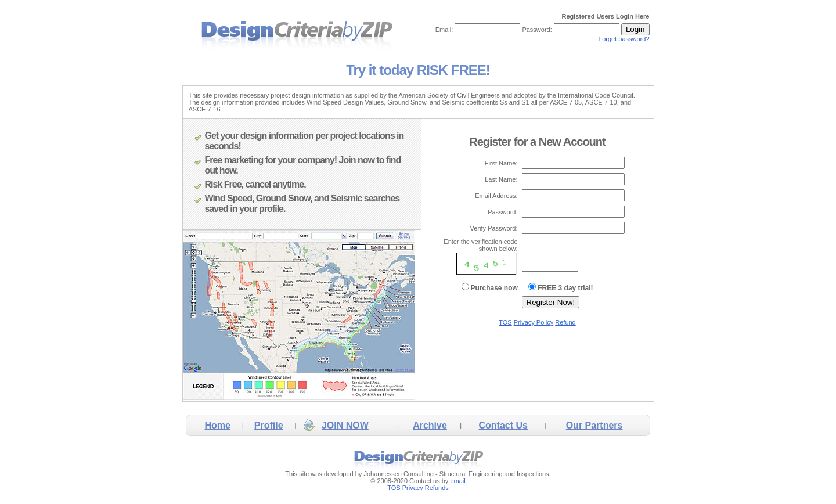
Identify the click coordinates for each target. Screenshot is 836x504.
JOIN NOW (345, 425)
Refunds (437, 488)
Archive (430, 425)
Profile (269, 425)
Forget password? (624, 39)
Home (217, 425)
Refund (565, 322)
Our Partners (594, 425)
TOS (505, 322)
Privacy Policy (534, 322)
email (457, 481)
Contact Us (503, 425)
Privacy (413, 488)
